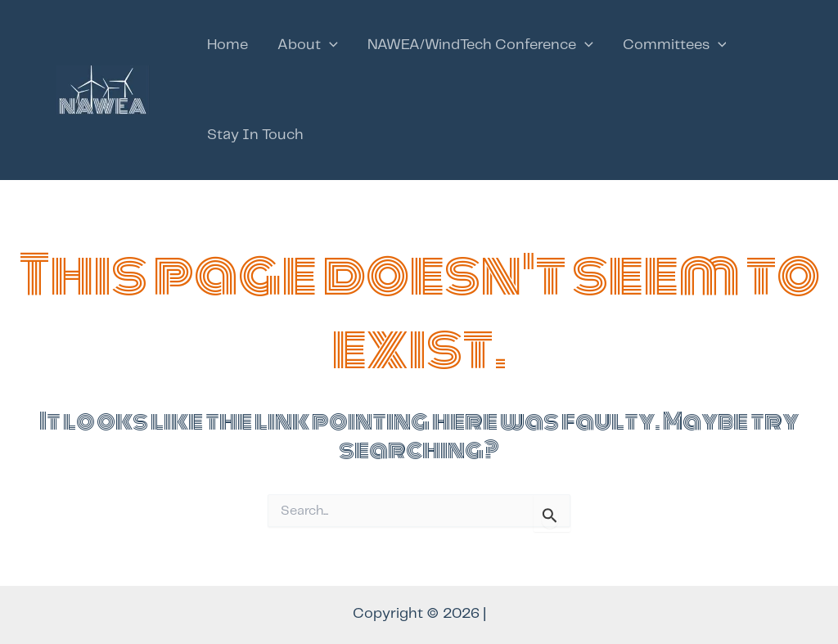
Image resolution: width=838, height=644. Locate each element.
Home (228, 45)
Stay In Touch (255, 135)
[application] (329, 45)
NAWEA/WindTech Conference (480, 45)
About (308, 45)
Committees (675, 45)
